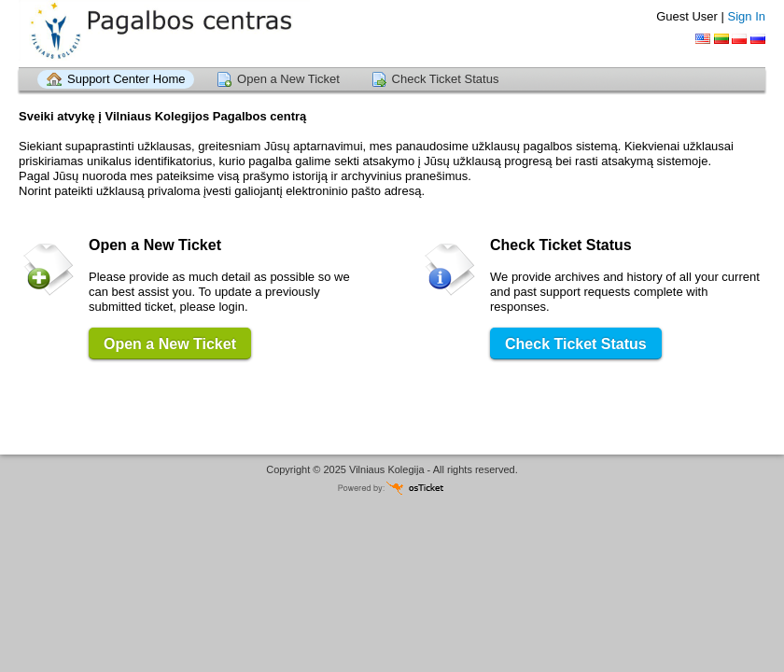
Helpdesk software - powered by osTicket (392, 488)
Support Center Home (126, 79)
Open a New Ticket (288, 79)
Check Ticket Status (446, 79)
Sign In (747, 16)
